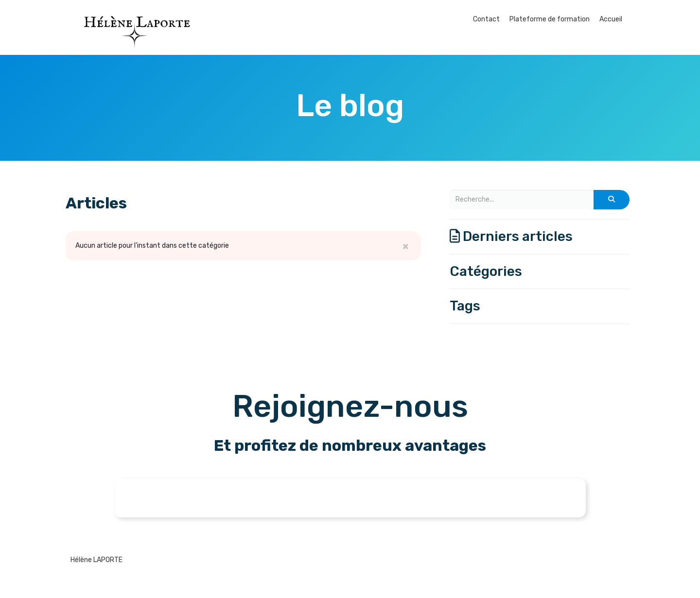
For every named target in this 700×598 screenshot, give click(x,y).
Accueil (611, 19)
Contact (486, 19)
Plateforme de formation (550, 19)
